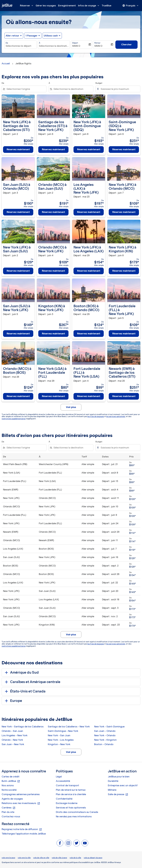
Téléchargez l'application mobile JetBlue (24, 834)
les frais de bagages (96, 416)
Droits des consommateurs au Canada (77, 812)
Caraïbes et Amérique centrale (32, 682)
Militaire (112, 790)
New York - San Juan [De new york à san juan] (59, 735)
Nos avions (8, 785)
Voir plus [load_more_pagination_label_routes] (71, 752)
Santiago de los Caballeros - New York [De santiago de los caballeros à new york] (69, 727)
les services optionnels (116, 416)
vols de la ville (75, 858)
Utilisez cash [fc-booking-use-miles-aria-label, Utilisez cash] (51, 36)
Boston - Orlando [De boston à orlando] (104, 744)
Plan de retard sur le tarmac (71, 790)
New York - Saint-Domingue (109, 727)
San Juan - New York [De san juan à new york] (13, 744)
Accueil (6, 63)
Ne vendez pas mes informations (74, 816)
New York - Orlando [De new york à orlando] (105, 735)
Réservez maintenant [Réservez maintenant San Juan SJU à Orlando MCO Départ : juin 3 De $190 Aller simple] (18, 212)
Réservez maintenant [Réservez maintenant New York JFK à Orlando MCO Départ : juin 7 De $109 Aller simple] (124, 212)
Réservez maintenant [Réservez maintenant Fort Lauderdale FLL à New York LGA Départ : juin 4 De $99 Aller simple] (89, 396)
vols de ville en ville (41, 858)
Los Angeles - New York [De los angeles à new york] (15, 735)
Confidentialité (64, 799)
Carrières (9, 808)
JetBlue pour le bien (119, 777)
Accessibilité (63, 781)
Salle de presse (118, 794)
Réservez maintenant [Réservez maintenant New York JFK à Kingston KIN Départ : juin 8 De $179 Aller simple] (124, 271)
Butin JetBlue (11, 781)
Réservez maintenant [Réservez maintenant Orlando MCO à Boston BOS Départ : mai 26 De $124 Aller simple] (18, 396)
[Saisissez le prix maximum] (119, 89)
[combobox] (21, 46)
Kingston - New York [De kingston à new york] (59, 744)
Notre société (9, 790)
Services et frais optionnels (71, 808)
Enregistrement (67, 6)
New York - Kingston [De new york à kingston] (105, 740)
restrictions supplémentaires (14, 419)
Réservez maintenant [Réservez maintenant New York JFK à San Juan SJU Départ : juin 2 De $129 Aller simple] (18, 271)
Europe (13, 701)
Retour (97, 43)
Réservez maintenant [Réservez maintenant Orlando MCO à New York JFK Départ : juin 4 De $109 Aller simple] (53, 271)
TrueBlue (106, 6)
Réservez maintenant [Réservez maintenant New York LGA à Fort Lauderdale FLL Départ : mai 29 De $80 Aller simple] (53, 396)
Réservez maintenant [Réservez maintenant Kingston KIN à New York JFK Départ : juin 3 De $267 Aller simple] (53, 334)
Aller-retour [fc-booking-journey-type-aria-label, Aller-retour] (12, 36)
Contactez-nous (11, 816)
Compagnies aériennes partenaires (21, 794)
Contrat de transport (67, 785)
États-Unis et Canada (25, 691)
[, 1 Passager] (31, 36)
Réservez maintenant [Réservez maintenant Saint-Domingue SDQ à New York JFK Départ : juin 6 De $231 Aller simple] (124, 149)
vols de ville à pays (59, 858)
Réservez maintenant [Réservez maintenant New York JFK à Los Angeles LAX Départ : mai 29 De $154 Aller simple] (89, 271)
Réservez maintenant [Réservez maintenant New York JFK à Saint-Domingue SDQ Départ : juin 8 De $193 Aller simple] (89, 149)
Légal (59, 777)
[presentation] (131, 6)
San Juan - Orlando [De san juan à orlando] (105, 731)
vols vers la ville (24, 858)
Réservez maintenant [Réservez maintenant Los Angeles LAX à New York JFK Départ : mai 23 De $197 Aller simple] (89, 212)
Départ (75, 43)
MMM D (76, 46)
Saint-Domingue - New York (63, 731)
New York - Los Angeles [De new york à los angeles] (61, 740)
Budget (99, 83)
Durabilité (113, 781)
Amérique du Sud (21, 672)
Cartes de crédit (11, 777)
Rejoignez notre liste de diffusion (22, 829)
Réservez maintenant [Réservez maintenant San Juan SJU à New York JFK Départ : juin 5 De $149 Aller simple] (18, 334)
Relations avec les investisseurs (21, 803)
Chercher (126, 44)
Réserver (27, 6)
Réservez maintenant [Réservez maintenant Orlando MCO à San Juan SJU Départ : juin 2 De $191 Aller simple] (53, 212)
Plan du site (8, 812)
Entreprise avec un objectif (123, 785)
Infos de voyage (89, 6)
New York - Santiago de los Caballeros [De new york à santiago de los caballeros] (23, 727)
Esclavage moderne (67, 803)
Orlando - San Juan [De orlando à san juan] (12, 731)
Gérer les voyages (46, 6)
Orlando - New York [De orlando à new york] (12, 740)
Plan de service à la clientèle (71, 794)
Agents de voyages (12, 799)
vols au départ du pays (93, 858)
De (7, 43)
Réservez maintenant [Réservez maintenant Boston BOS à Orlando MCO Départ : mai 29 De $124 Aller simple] (89, 334)
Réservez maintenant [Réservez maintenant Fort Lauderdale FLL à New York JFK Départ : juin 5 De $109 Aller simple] (124, 334)
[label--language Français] (131, 6)
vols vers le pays (8, 858)
